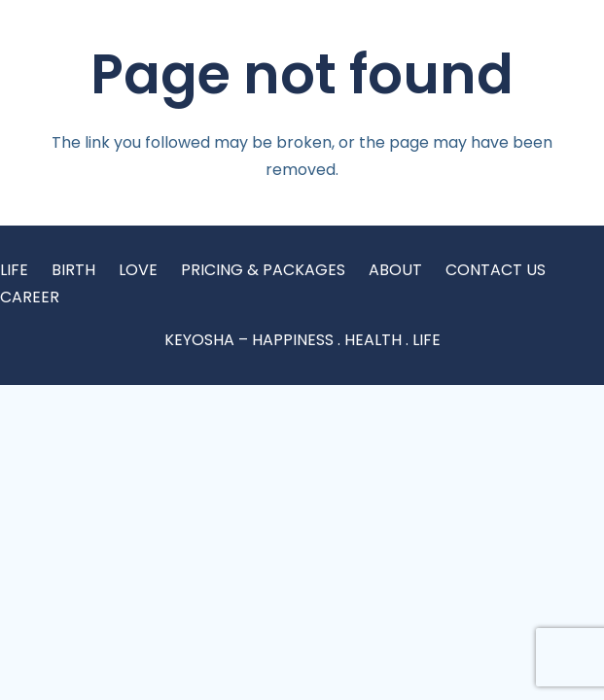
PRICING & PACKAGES (263, 270)
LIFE (14, 270)
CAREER (30, 297)
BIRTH (73, 270)
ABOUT (395, 270)
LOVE (138, 270)
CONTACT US (496, 270)
